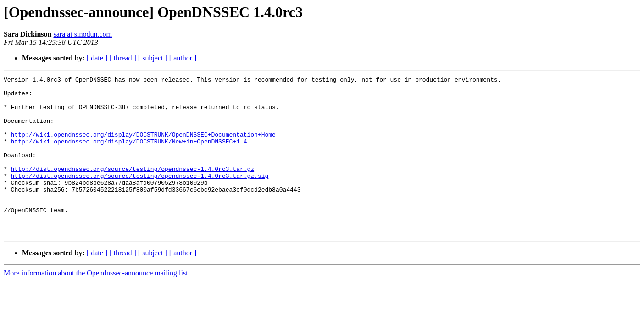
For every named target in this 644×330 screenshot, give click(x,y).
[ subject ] (153, 58)
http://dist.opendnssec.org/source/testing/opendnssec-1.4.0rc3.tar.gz (133, 188)
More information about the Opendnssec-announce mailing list (96, 305)
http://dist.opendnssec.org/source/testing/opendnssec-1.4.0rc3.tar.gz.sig (140, 196)
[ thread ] (123, 58)
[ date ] (97, 58)
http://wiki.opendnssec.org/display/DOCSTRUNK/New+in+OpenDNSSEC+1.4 (129, 155)
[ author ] (183, 58)
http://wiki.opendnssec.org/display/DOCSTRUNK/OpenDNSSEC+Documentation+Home (143, 147)
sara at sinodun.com (83, 34)
